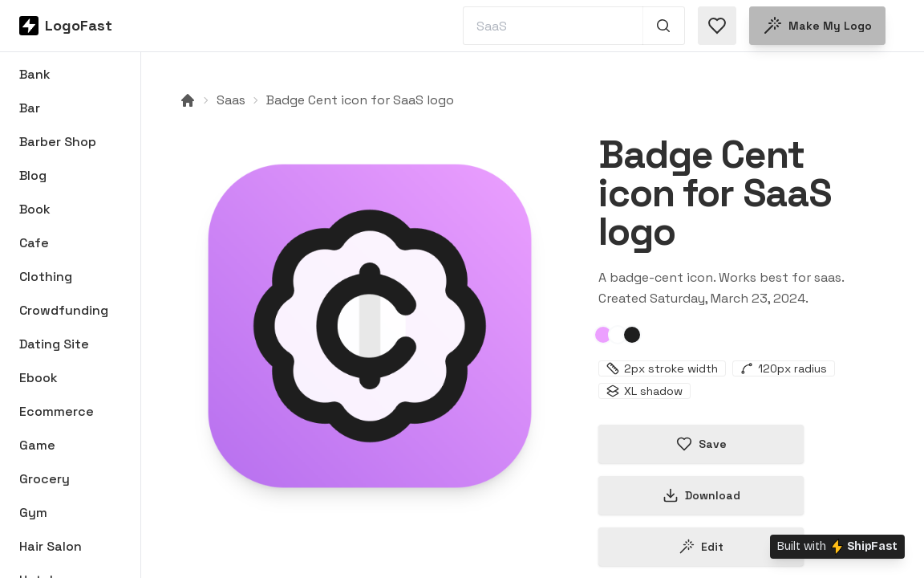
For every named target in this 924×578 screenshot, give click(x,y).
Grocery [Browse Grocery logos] (45, 479)
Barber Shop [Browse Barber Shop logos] (58, 142)
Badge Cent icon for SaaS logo (360, 100)
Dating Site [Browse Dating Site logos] (54, 344)
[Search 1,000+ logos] (664, 26)
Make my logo (817, 26)
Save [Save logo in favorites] (701, 444)
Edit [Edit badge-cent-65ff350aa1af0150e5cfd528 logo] (701, 547)
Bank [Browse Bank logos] (35, 74)
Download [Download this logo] (701, 495)
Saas (231, 100)
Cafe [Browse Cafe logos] (34, 243)
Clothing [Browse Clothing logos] (46, 277)
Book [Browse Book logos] (35, 209)
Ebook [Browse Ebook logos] (38, 378)
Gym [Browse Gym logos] (33, 513)
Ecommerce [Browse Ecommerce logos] (57, 411)
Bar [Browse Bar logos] (30, 108)
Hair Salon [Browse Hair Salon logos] (51, 546)
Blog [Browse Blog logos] (33, 175)
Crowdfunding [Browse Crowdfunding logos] (64, 310)
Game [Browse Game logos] (37, 445)
